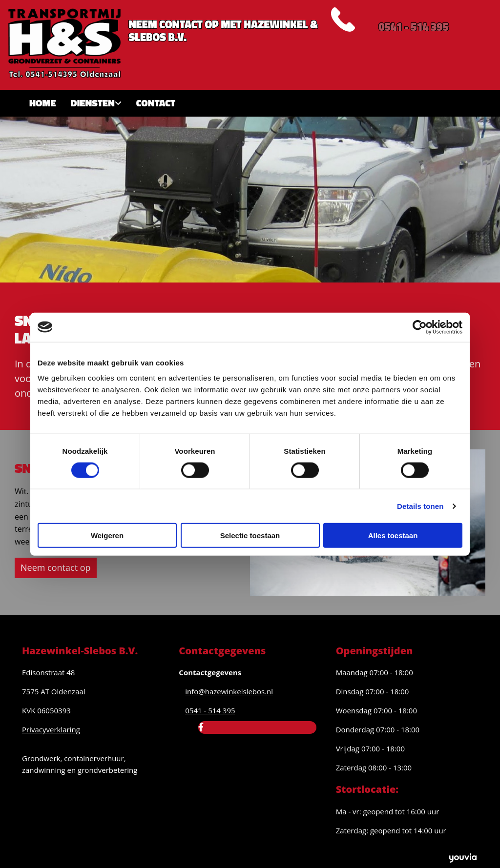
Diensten (93, 103)
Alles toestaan (393, 535)
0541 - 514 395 (413, 27)
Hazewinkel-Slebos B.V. (80, 651)
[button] (56, 568)
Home (43, 103)
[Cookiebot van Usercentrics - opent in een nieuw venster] (420, 327)
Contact (156, 103)
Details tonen (420, 506)
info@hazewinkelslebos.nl (229, 691)
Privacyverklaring (51, 729)
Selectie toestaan (250, 535)
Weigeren (107, 535)
